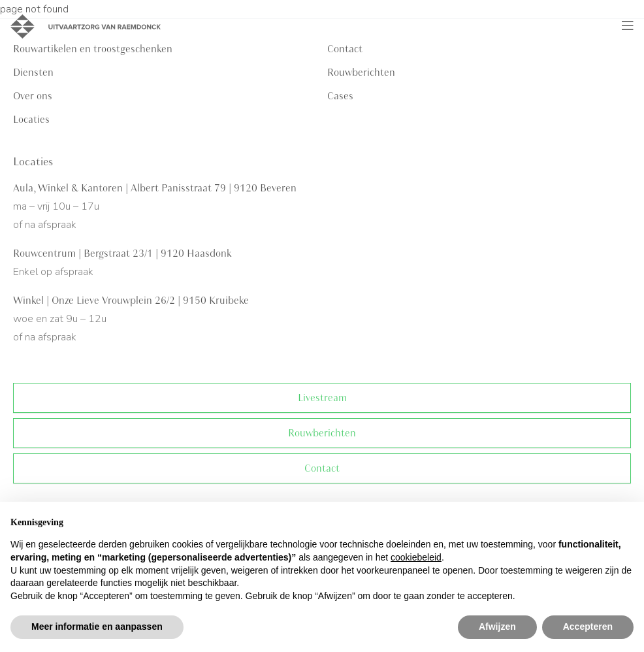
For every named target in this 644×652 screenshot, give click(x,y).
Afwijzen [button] (497, 627)
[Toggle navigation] (628, 26)
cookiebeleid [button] (416, 557)
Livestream (322, 398)
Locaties (31, 120)
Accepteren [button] (588, 627)
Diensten (33, 73)
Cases (340, 96)
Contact (322, 468)
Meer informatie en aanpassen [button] (97, 627)
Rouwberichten (361, 73)
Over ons (33, 96)
